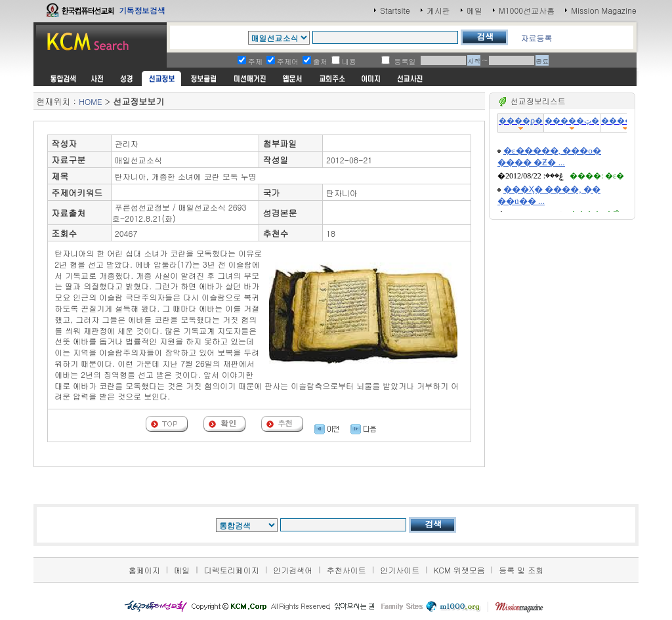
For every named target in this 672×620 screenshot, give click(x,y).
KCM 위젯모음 (459, 570)
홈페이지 (144, 570)
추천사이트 (346, 570)
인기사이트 (400, 570)
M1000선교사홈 (527, 10)
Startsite (395, 10)
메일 (474, 10)
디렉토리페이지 (232, 570)
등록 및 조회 (521, 570)
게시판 (438, 10)
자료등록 (536, 38)
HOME (90, 101)
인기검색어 (293, 570)
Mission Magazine (604, 10)
